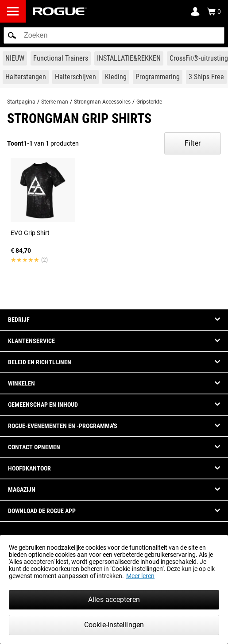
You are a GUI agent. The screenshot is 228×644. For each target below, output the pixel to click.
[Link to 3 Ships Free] (206, 77)
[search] (114, 35)
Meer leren (140, 576)
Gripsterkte (149, 102)
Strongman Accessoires (102, 102)
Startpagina (21, 102)
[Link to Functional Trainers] (61, 58)
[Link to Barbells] (26, 77)
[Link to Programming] (158, 77)
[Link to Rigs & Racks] (129, 58)
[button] (12, 35)
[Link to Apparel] (116, 77)
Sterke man (55, 102)
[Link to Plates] (75, 77)
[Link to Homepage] (60, 11)
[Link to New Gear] (15, 58)
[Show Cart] (214, 12)
